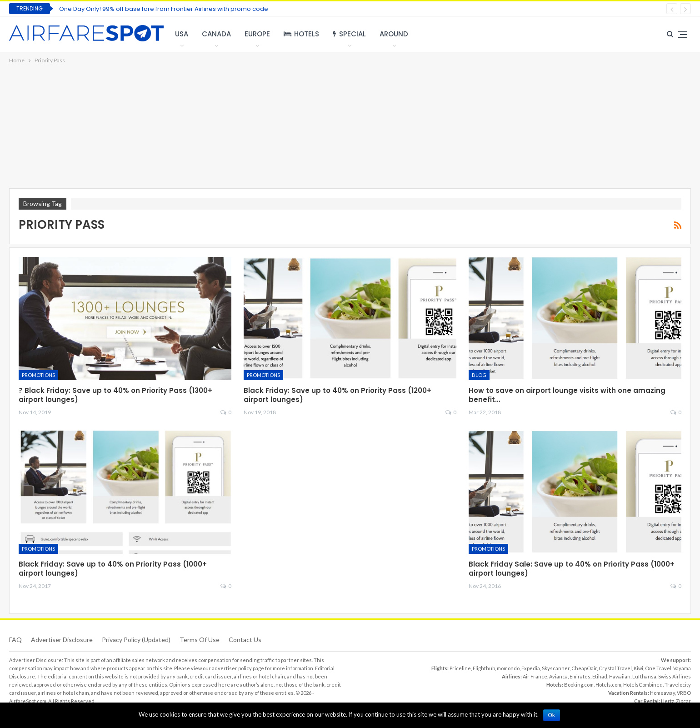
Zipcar (683, 701)
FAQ (15, 640)
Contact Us (245, 640)
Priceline (460, 668)
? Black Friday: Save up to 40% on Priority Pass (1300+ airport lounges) (115, 395)
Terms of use (200, 640)
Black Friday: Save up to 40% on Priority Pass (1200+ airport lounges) (337, 395)
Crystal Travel (615, 668)
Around (394, 34)
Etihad (600, 676)
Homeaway (662, 693)
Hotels (301, 34)
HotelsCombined (643, 685)
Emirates (580, 676)
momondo (508, 668)
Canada (216, 34)
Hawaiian (620, 676)
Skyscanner (556, 668)
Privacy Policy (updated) (136, 640)
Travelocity (678, 685)
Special (349, 34)
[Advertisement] (350, 127)
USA (182, 34)
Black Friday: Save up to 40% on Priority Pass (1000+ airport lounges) (113, 569)
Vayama (682, 668)
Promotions (38, 375)
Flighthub (484, 668)
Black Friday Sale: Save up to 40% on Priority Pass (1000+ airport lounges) (572, 569)
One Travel (658, 668)
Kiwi (638, 668)
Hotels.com (608, 685)
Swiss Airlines (675, 676)
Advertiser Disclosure (62, 640)
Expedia (531, 668)
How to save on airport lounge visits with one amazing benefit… (567, 395)
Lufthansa (644, 676)
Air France (535, 676)
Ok (552, 715)
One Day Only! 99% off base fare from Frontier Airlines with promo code (164, 9)
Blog (479, 375)
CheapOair (584, 668)
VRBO (684, 693)
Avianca (558, 676)
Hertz (667, 701)
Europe (257, 34)
